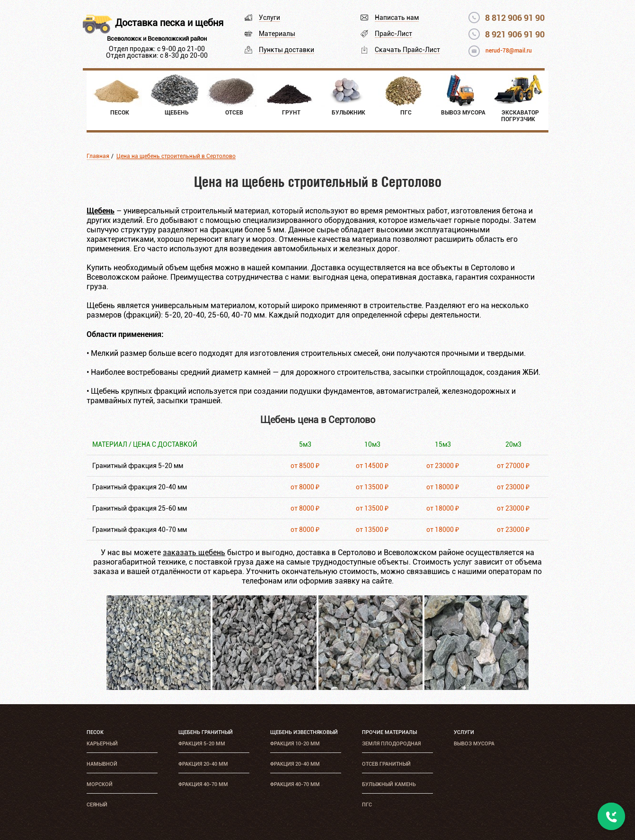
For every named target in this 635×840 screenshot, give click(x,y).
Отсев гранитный (386, 764)
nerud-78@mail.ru (509, 51)
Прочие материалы (389, 732)
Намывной (102, 764)
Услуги (269, 18)
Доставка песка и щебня (169, 23)
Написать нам (397, 18)
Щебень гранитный (206, 732)
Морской (100, 784)
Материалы (277, 34)
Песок (95, 732)
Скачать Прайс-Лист (407, 50)
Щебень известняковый (304, 732)
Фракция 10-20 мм (295, 744)
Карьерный (102, 744)
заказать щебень (194, 553)
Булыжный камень (389, 784)
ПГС (367, 805)
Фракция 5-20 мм (202, 744)
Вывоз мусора (474, 744)
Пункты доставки (287, 50)
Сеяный (97, 805)
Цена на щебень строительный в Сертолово (176, 156)
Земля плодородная (391, 744)
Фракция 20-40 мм (203, 764)
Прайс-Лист (393, 34)
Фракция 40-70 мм (203, 784)
